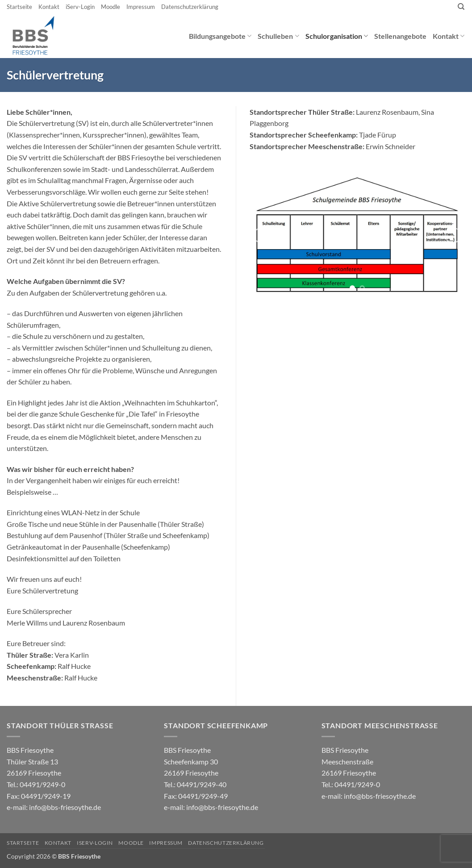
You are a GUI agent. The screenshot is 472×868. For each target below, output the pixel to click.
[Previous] (262, 235)
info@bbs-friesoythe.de (65, 807)
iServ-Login (80, 7)
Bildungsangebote (220, 36)
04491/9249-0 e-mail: (39, 796)
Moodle (111, 7)
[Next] (453, 235)
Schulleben (278, 36)
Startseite (19, 7)
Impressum (141, 7)
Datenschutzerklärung (190, 7)
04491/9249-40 (202, 784)
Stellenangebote (400, 36)
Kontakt (49, 7)
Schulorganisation (337, 36)
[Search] (461, 7)
